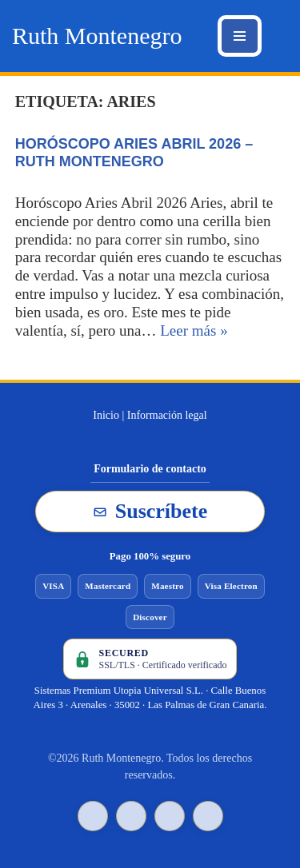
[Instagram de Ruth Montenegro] (208, 816)
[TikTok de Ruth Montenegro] (93, 816)
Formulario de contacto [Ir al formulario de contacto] (150, 469)
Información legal (167, 415)
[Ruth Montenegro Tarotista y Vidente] (97, 36)
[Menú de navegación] (240, 36)
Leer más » (194, 330)
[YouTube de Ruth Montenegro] (170, 816)
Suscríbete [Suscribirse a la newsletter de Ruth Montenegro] (150, 511)
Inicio (106, 415)
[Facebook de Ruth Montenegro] (131, 816)
